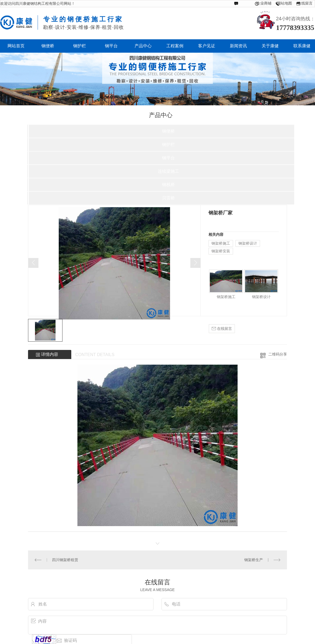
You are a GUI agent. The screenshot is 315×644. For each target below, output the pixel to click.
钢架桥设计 (248, 243)
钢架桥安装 (221, 251)
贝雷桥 (168, 198)
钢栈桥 (168, 185)
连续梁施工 (168, 171)
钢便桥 (168, 131)
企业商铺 (264, 3)
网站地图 (285, 3)
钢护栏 (168, 144)
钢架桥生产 (254, 560)
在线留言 (305, 3)
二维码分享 (278, 354)
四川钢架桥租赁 (65, 560)
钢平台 (168, 158)
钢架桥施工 (221, 243)
